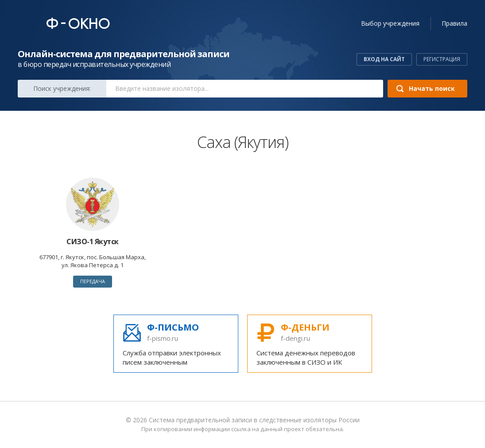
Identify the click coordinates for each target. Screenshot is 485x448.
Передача (93, 281)
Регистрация (442, 59)
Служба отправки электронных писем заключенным (176, 344)
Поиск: (62, 88)
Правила (454, 23)
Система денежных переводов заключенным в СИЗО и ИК (310, 344)
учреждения (390, 23)
